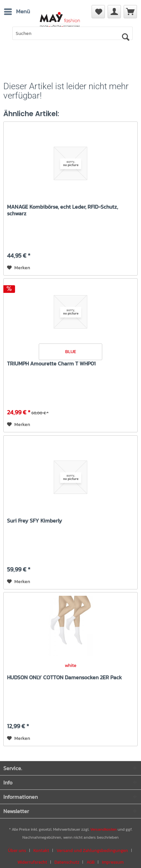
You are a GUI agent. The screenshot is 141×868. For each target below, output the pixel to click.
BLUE (71, 352)
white (71, 665)
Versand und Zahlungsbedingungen (92, 851)
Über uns (17, 851)
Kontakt (41, 851)
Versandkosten (103, 829)
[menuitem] (130, 12)
